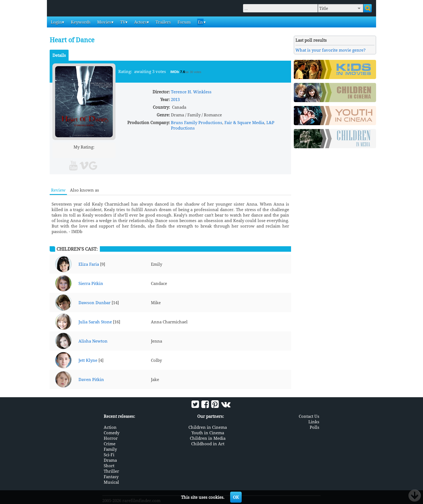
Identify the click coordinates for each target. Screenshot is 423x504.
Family (110, 449)
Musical (111, 482)
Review (58, 190)
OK (236, 497)
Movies (104, 22)
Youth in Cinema (208, 432)
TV (122, 22)
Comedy (112, 432)
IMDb (175, 72)
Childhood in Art (208, 443)
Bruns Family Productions (197, 122)
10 (105, 153)
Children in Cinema (208, 427)
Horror (111, 438)
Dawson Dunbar (95, 303)
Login (56, 22)
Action (110, 427)
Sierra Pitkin (91, 283)
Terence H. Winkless (191, 92)
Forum (184, 22)
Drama (110, 460)
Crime (110, 443)
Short (109, 465)
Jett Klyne (88, 360)
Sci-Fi (109, 454)
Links (314, 421)
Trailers (163, 22)
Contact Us (309, 416)
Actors (140, 22)
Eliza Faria (89, 264)
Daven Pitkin (91, 379)
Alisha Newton (93, 341)
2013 (175, 99)
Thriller (111, 471)
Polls (315, 427)
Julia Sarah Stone (95, 322)
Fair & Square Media (244, 122)
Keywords (80, 22)
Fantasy (111, 476)
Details (59, 55)
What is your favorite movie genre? (331, 50)
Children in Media (208, 438)
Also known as (84, 190)
